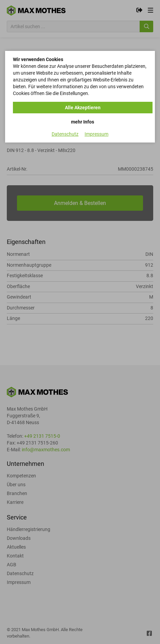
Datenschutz (65, 134)
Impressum (96, 134)
